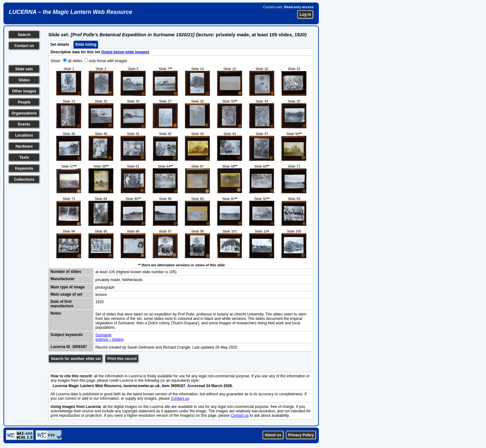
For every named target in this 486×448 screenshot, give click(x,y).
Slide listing (86, 44)
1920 (100, 302)
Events (24, 124)
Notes (56, 313)
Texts (24, 157)
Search (24, 35)
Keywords (24, 168)
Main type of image (67, 287)
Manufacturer (62, 279)
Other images (24, 91)
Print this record (122, 359)
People (24, 102)
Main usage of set (66, 294)
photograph (105, 287)
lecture (101, 295)
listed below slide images (125, 52)
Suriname (103, 335)
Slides (24, 80)
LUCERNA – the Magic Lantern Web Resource (70, 12)
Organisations (24, 113)
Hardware (24, 146)
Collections (24, 180)
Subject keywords (67, 335)
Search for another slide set (76, 359)
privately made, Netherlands (119, 280)
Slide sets (24, 69)
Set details (60, 44)
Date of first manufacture (62, 304)
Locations (24, 135)
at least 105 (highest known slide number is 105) (136, 272)
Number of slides (66, 272)
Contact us (24, 46)
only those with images (108, 61)
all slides (75, 61)
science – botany (109, 339)
